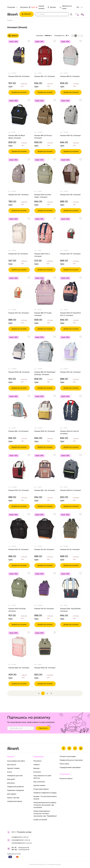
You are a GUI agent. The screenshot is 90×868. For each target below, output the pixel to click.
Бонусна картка (66, 779)
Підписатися (43, 728)
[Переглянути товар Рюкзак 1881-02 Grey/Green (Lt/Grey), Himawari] (45, 351)
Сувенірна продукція (16, 790)
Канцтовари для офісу (16, 761)
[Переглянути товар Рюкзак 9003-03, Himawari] (45, 647)
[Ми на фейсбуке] (64, 748)
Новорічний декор (15, 801)
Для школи (12, 765)
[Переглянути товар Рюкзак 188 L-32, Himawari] (45, 469)
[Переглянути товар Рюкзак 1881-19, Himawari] (71, 55)
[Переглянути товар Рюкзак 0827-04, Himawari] (19, 647)
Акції (34, 7)
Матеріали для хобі (15, 776)
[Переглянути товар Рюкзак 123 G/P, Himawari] (19, 174)
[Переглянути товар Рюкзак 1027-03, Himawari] (19, 469)
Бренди (36, 768)
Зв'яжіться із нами (66, 7)
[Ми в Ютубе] (75, 748)
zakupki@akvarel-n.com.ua (21, 840)
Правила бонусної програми (71, 760)
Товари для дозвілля (15, 787)
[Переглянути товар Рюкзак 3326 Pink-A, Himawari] (45, 233)
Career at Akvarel (40, 820)
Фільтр (13, 36)
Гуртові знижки (41, 7)
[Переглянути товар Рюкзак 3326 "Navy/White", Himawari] (71, 588)
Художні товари (13, 768)
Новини (36, 765)
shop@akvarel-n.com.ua (20, 837)
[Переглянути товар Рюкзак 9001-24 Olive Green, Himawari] (45, 174)
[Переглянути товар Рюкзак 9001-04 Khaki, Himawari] (19, 588)
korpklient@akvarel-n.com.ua (22, 843)
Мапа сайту (64, 764)
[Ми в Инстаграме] (69, 748)
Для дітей (11, 779)
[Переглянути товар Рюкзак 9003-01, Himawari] (71, 469)
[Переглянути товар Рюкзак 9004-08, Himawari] (19, 351)
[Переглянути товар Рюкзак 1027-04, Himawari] (19, 292)
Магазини (24, 7)
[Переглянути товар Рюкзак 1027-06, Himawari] (71, 351)
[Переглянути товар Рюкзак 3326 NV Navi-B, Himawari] (71, 410)
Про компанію (39, 782)
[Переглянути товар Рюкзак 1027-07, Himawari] (71, 233)
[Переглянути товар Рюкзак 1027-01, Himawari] (19, 529)
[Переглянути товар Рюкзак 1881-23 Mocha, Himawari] (45, 115)
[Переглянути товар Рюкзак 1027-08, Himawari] (71, 174)
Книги (10, 772)
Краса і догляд (13, 798)
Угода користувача (41, 789)
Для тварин (12, 794)
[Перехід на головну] (13, 14)
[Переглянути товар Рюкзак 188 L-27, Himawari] (45, 55)
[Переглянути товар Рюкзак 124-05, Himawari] (45, 588)
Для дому (11, 783)
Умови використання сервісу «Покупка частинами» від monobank (45, 805)
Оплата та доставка (68, 757)
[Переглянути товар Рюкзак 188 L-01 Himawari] (19, 410)
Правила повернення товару (45, 793)
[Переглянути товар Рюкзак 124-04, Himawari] (45, 529)
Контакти (37, 772)
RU (78, 7)
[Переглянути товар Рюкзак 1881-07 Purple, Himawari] (45, 292)
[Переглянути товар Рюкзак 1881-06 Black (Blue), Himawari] (19, 115)
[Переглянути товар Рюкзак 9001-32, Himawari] (45, 410)
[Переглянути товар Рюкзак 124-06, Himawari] (71, 529)
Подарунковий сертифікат (70, 768)
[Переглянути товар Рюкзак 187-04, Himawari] (19, 233)
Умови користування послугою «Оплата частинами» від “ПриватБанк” (45, 814)
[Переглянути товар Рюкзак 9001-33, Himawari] (71, 115)
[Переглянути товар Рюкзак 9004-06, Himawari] (19, 55)
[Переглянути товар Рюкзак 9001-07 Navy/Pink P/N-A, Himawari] (71, 292)
